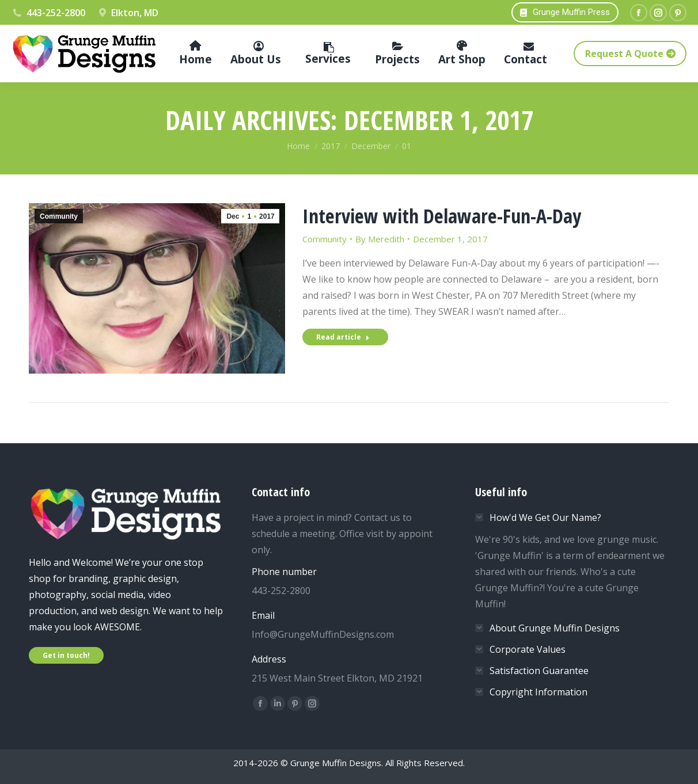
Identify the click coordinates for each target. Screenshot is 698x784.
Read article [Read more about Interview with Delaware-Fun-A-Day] (343, 337)
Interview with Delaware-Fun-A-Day (442, 216)
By (380, 239)
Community (59, 216)
